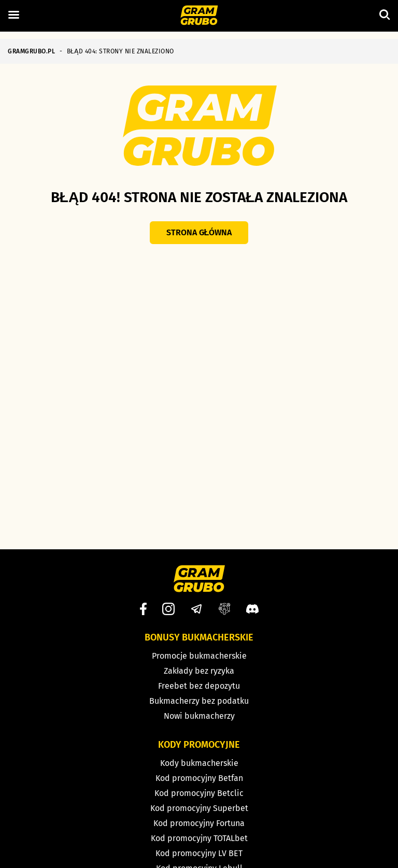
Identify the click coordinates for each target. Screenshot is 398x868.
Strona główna (199, 232)
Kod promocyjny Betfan (199, 778)
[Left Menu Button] (13, 15)
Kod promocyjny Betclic (199, 793)
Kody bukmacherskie (199, 763)
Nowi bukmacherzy (199, 716)
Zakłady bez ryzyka (199, 671)
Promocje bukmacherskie (199, 656)
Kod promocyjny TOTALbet (199, 838)
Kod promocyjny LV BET (199, 853)
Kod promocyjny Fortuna (199, 823)
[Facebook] (143, 609)
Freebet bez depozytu (199, 686)
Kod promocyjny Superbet (199, 808)
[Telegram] (196, 609)
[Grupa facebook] (224, 609)
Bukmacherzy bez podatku (199, 701)
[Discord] (252, 609)
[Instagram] (168, 609)
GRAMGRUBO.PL (31, 51)
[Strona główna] (199, 16)
